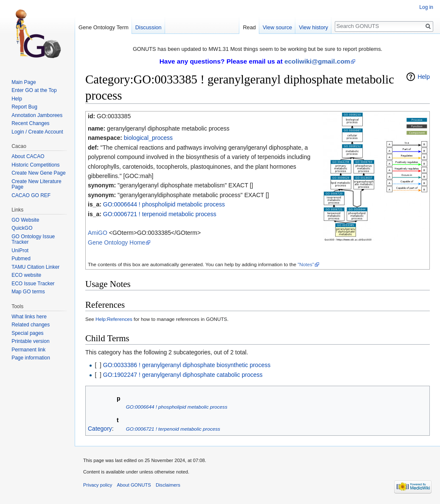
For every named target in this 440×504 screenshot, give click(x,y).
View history (313, 27)
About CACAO (28, 156)
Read (249, 27)
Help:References (114, 319)
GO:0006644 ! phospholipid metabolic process (164, 204)
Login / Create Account (37, 132)
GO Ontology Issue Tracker (33, 239)
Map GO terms (28, 292)
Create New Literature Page (36, 184)
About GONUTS (134, 485)
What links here (29, 317)
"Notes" (306, 264)
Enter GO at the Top (34, 90)
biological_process (148, 138)
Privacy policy (98, 485)
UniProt (20, 251)
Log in (426, 7)
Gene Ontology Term (104, 27)
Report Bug (24, 107)
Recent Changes (30, 123)
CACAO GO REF (31, 195)
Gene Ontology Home (116, 242)
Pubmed (21, 259)
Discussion (149, 27)
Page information (31, 358)
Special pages (27, 333)
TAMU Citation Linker (35, 267)
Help (424, 77)
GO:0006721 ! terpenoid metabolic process (160, 214)
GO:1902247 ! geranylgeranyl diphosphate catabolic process (183, 375)
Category (100, 429)
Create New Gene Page (38, 173)
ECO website (26, 275)
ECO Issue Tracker (33, 284)
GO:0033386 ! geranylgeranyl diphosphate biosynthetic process (187, 365)
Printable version (30, 341)
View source (277, 27)
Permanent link (28, 350)
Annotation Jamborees (37, 115)
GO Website (25, 220)
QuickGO (22, 228)
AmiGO (98, 233)
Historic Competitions (35, 165)
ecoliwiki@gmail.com (317, 61)
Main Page (24, 82)
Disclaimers (168, 485)
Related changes (31, 325)
